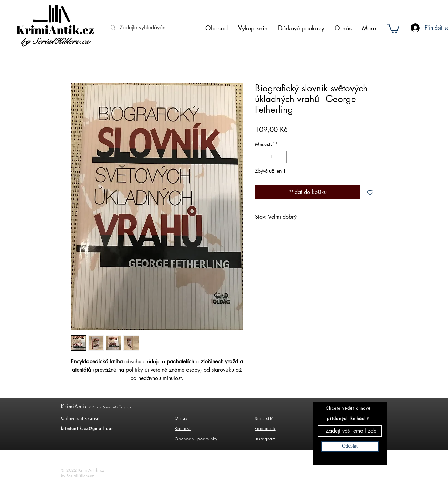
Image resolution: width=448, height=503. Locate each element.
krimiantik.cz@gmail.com (88, 428)
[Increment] (281, 157)
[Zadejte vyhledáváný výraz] (145, 28)
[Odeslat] (350, 446)
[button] (393, 28)
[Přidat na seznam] (370, 192)
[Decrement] (260, 157)
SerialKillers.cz (117, 407)
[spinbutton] (271, 157)
